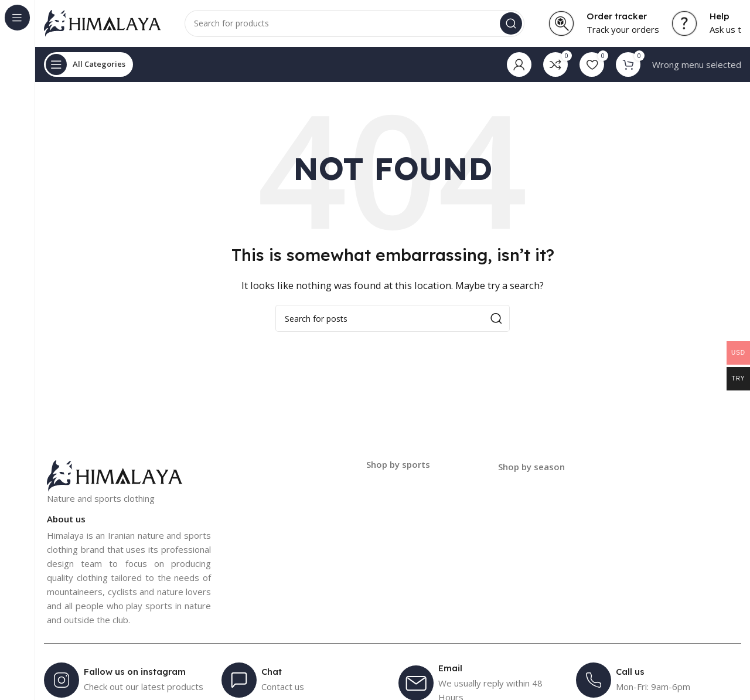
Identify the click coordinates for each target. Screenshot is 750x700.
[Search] (354, 23)
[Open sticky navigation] (88, 64)
